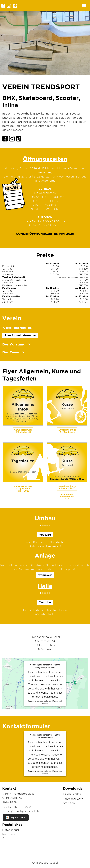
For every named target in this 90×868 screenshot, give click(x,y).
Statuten (69, 803)
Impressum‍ (10, 834)
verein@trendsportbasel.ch (21, 811)
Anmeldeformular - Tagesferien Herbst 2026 (23, 489)
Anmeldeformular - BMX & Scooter (67, 431)
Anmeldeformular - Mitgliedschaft (23, 431)
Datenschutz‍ (11, 830)
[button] (53, 6)
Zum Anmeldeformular (20, 335)
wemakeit (45, 575)
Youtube (45, 602)
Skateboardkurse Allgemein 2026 (67, 487)
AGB (5, 838)
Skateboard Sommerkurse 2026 (67, 497)
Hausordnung (72, 794)
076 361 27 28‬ (23, 807)
